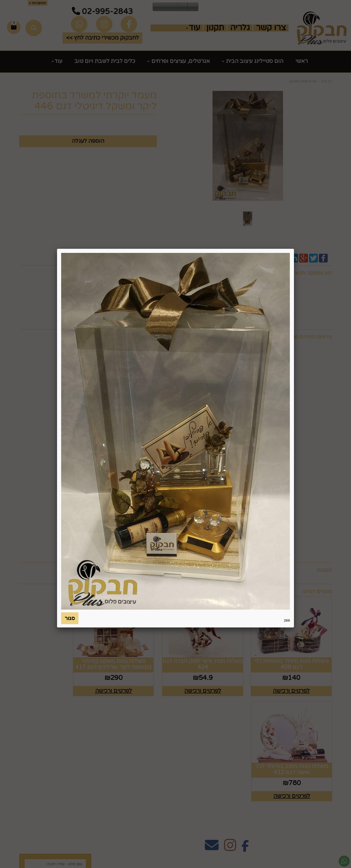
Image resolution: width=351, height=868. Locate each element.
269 (287, 620)
